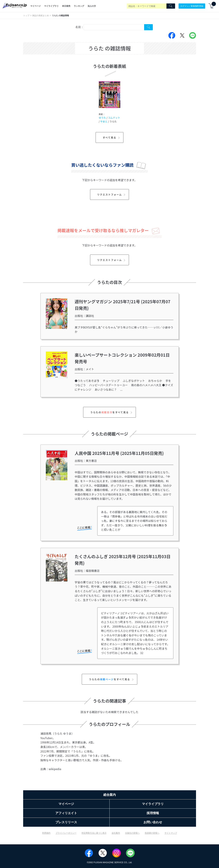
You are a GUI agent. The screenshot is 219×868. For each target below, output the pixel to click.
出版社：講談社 (84, 316)
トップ (26, 16)
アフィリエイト (66, 813)
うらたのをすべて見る (112, 412)
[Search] (171, 6)
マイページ (35, 6)
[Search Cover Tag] (148, 27)
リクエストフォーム (112, 194)
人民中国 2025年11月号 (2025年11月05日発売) (119, 453)
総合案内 (110, 795)
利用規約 (46, 833)
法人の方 (92, 6)
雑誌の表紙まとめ (41, 16)
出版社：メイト (84, 369)
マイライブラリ (51, 6)
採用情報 (153, 813)
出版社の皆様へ (132, 833)
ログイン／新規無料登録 (192, 6)
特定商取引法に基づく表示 (94, 833)
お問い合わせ (153, 822)
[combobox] (114, 27)
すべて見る (112, 137)
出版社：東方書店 (86, 461)
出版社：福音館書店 (87, 571)
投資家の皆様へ (152, 833)
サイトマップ (171, 833)
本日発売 (66, 6)
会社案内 (116, 833)
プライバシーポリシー (66, 833)
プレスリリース (66, 822)
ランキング (79, 6)
